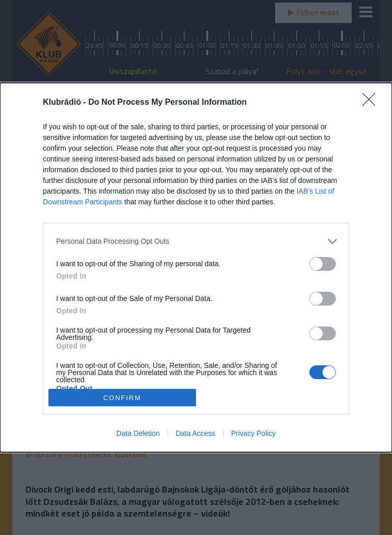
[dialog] (196, 267)
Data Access (195, 433)
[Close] (372, 103)
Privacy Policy (253, 433)
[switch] (323, 264)
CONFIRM (122, 397)
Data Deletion (138, 433)
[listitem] (196, 241)
